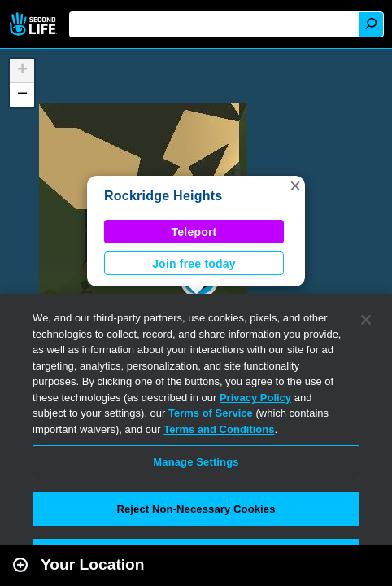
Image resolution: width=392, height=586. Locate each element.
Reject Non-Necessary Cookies (196, 509)
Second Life (35, 24)
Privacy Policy (255, 398)
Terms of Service (211, 413)
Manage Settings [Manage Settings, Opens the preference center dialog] (196, 462)
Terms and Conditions (219, 429)
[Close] (366, 320)
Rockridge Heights (163, 196)
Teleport (194, 232)
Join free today (194, 264)
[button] (295, 186)
